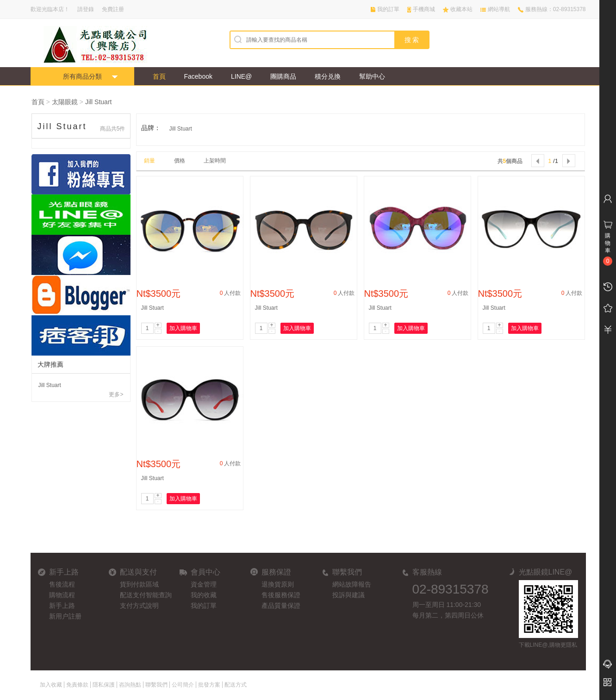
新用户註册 (65, 616)
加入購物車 (183, 328)
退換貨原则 (278, 584)
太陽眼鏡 (65, 102)
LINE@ (241, 76)
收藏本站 (461, 9)
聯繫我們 (156, 685)
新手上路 (62, 606)
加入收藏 (51, 685)
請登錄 (86, 9)
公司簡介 (183, 685)
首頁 (159, 76)
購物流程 (62, 595)
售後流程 (62, 584)
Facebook (198, 76)
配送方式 (236, 685)
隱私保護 (104, 685)
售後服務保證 (281, 595)
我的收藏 (204, 595)
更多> (116, 394)
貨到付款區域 (139, 584)
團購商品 (283, 76)
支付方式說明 (139, 606)
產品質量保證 (281, 606)
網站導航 (499, 9)
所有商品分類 (82, 76)
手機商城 (424, 9)
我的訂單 (388, 9)
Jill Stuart (99, 102)
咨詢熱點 (130, 685)
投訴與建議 (348, 595)
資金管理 (204, 584)
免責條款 (77, 685)
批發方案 (209, 685)
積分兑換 (328, 76)
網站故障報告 (352, 584)
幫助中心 (372, 76)
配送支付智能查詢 (146, 595)
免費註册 (113, 9)
